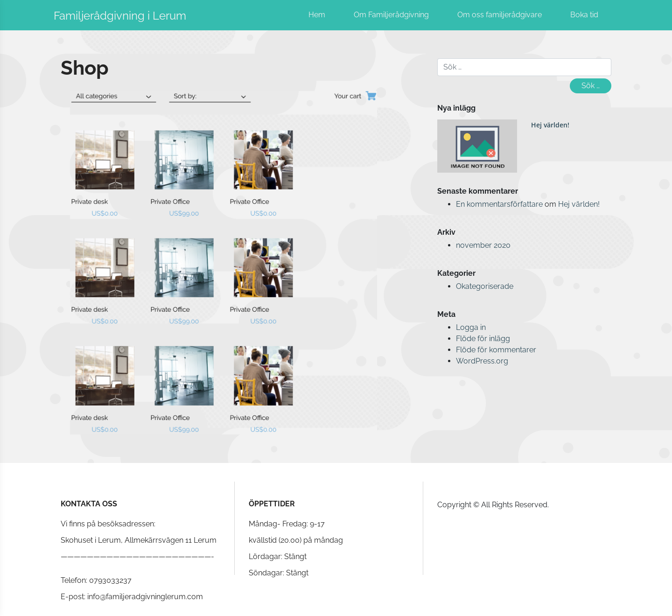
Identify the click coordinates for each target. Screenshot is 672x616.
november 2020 (483, 245)
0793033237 (110, 580)
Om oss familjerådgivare (500, 15)
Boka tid (584, 15)
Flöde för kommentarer (496, 350)
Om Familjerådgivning (391, 15)
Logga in (471, 327)
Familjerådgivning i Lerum (120, 16)
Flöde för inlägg (483, 339)
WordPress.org (482, 361)
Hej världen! (550, 125)
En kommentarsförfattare (499, 204)
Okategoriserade (485, 286)
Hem (317, 15)
